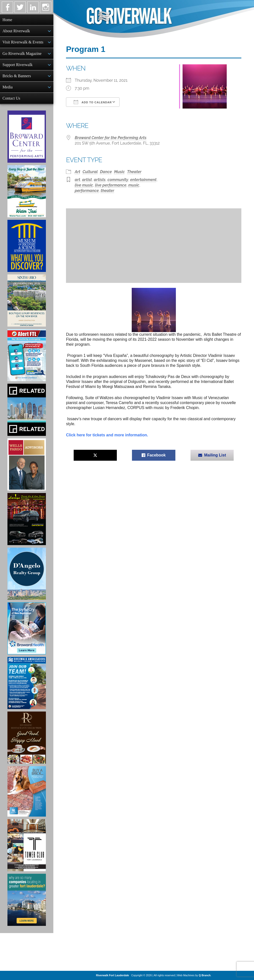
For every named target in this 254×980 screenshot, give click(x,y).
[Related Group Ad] (27, 410)
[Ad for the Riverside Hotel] (27, 738)
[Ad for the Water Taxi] (27, 191)
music (134, 185)
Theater (134, 172)
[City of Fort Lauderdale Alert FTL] (27, 355)
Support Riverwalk (17, 65)
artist (87, 180)
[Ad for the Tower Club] (27, 845)
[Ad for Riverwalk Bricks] (27, 791)
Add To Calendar (93, 102)
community (118, 180)
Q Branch (205, 975)
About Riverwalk (16, 31)
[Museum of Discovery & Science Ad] (27, 246)
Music (119, 172)
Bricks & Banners (17, 76)
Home (7, 20)
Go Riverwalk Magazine (22, 54)
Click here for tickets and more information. (107, 435)
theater (108, 191)
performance (87, 191)
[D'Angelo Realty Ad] (27, 574)
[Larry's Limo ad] (27, 519)
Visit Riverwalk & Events (23, 42)
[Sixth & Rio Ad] (27, 301)
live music (84, 185)
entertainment (143, 180)
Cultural (90, 172)
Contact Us (11, 98)
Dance (106, 172)
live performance (111, 185)
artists (100, 180)
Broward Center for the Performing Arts (111, 138)
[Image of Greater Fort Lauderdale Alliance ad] (27, 900)
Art (77, 172)
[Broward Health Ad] (27, 628)
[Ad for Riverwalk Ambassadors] (27, 683)
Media (8, 87)
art (77, 180)
